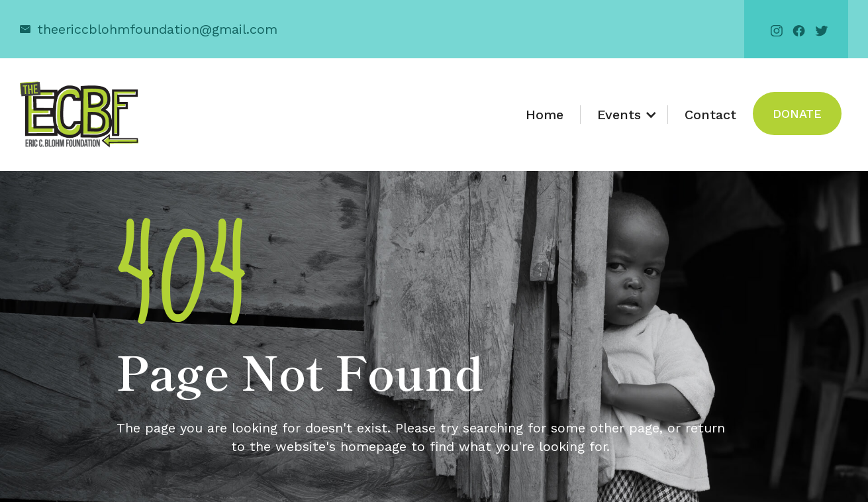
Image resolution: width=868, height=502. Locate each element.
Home (545, 115)
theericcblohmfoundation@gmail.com (157, 29)
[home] (79, 115)
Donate (797, 114)
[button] (624, 115)
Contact (710, 115)
